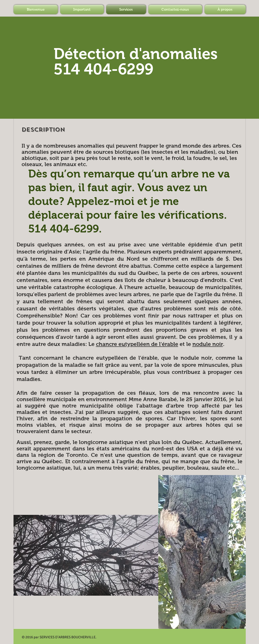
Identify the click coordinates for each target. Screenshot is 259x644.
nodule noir (208, 344)
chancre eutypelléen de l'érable (137, 344)
